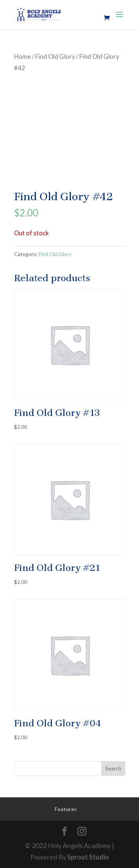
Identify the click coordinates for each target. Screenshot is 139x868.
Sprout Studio (88, 857)
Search (113, 768)
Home (22, 57)
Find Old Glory (55, 57)
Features (66, 809)
